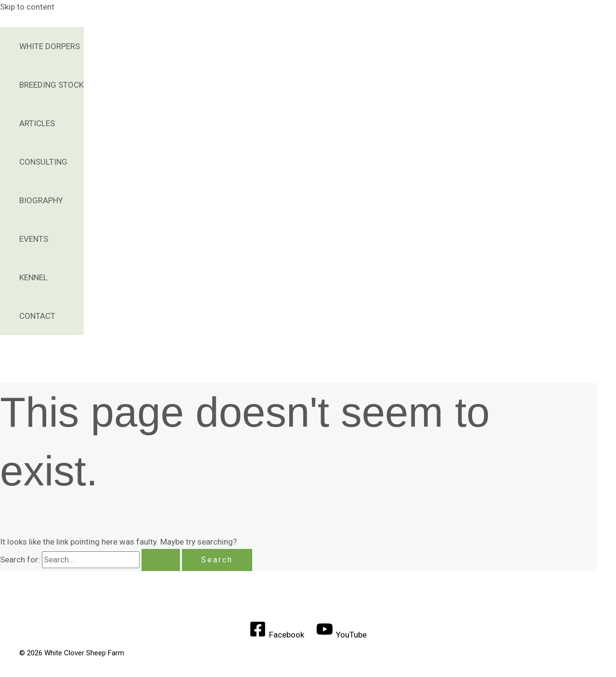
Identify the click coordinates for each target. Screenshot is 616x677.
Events (34, 239)
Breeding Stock (51, 85)
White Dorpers (50, 46)
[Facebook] (277, 635)
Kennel (33, 277)
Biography (41, 200)
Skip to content (27, 7)
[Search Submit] (161, 560)
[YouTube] (342, 635)
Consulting (43, 162)
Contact (37, 316)
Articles (37, 123)
